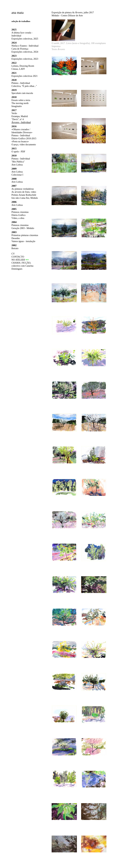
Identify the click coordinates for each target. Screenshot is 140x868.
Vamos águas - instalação (23, 241)
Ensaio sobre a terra (21, 100)
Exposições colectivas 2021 (25, 76)
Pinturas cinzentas (20, 212)
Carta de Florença (20, 49)
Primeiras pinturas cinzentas (25, 235)
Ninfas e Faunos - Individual (25, 46)
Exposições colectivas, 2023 (25, 59)
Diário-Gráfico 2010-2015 (24, 139)
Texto (58, 49)
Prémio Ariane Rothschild (24, 195)
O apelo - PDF (18, 152)
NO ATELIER (18, 260)
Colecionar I (17, 175)
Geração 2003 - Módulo (23, 228)
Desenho (16, 238)
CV (13, 254)
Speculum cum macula (22, 93)
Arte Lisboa (17, 165)
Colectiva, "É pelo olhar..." (24, 86)
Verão (14, 113)
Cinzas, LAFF (18, 69)
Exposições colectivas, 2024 (25, 52)
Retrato (15, 248)
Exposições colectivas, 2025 (25, 39)
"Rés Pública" (18, 162)
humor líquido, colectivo (25, 274)
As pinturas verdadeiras (23, 189)
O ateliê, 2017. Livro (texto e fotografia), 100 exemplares (79, 43)
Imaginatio (17, 106)
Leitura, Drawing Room (23, 66)
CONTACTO (18, 257)
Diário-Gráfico (18, 215)
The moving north (20, 103)
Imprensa (56, 46)
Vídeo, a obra (18, 218)
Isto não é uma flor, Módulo (25, 198)
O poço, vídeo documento (24, 145)
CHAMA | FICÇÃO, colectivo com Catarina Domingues (22, 266)
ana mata (18, 13)
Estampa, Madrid (20, 116)
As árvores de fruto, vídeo (24, 192)
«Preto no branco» (20, 142)
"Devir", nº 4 (18, 119)
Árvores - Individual (21, 122)
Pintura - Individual (21, 83)
